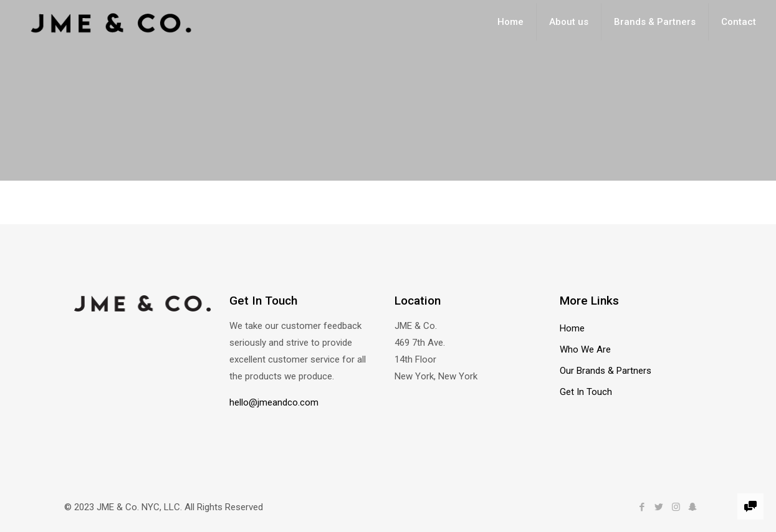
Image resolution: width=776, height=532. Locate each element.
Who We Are (585, 349)
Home (572, 328)
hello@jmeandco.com (274, 402)
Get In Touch (586, 392)
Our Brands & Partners (606, 371)
